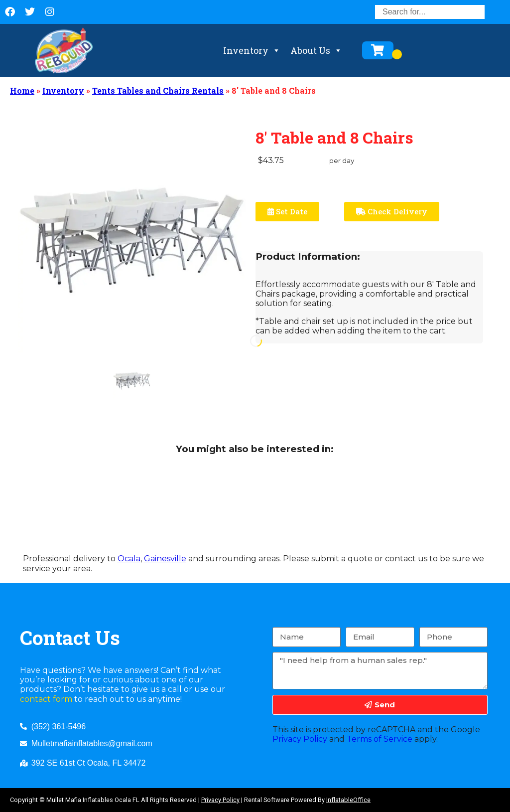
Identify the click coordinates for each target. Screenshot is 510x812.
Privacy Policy (300, 739)
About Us (316, 50)
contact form (46, 699)
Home (22, 90)
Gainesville (165, 559)
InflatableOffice (348, 800)
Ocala (129, 559)
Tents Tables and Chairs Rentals (158, 90)
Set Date (287, 211)
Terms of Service (380, 739)
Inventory (252, 50)
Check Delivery (392, 211)
